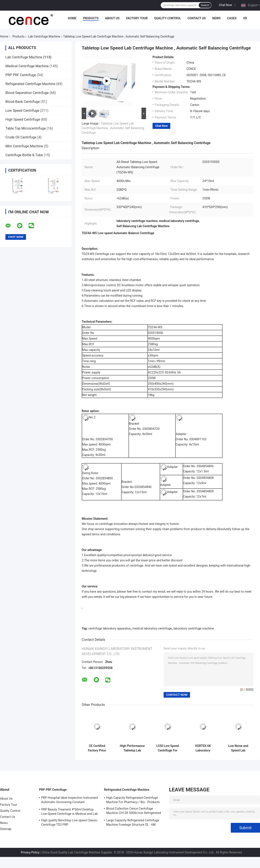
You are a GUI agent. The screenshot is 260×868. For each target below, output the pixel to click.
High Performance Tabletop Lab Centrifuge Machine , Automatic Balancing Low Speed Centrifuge (132, 748)
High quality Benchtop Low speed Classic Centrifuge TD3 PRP (69, 822)
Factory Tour (137, 18)
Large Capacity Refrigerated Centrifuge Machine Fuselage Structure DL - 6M (133, 822)
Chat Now (225, 5)
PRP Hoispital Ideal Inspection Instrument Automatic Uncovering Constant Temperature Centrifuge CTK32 (70, 801)
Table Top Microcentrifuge (26, 128)
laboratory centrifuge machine (194, 628)
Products (91, 18)
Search (205, 5)
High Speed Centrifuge (23, 119)
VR (245, 18)
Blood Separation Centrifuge (27, 93)
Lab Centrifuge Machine (44, 36)
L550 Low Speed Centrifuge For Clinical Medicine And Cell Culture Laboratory (168, 748)
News (217, 18)
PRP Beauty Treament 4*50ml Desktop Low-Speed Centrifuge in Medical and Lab (70, 812)
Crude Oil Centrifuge (21, 137)
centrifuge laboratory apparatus (110, 628)
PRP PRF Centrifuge (21, 75)
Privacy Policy (30, 852)
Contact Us (197, 18)
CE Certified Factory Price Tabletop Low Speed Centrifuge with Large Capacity (97, 748)
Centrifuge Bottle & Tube (24, 155)
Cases (232, 18)
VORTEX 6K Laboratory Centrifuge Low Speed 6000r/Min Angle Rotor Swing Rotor (203, 748)
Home (72, 18)
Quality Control (168, 18)
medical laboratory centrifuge (152, 628)
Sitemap (6, 829)
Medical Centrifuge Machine (27, 66)
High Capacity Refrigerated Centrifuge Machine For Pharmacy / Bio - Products (133, 800)
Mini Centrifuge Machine (24, 146)
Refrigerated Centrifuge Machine (30, 84)
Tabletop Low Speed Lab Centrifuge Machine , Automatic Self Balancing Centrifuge (113, 128)
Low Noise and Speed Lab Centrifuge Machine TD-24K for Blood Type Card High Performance (238, 748)
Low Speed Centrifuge (22, 111)
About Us (112, 18)
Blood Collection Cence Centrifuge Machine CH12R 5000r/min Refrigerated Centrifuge (134, 811)
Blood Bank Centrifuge (23, 102)
